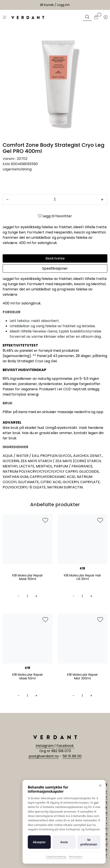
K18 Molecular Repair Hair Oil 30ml (82, 577)
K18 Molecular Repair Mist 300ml (82, 677)
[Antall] (55, 200)
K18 (82, 568)
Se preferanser (89, 842)
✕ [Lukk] (100, 786)
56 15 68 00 (72, 756)
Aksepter (39, 842)
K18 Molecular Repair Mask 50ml (28, 677)
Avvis (64, 842)
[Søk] (87, 18)
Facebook (65, 746)
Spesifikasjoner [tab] (55, 268)
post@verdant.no (44, 756)
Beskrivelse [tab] (55, 258)
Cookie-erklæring (56, 857)
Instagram (45, 746)
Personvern (75, 857)
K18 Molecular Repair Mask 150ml (28, 577)
